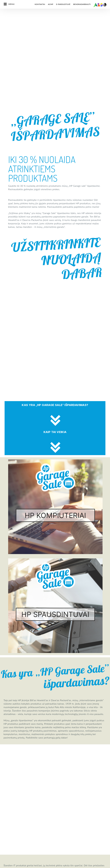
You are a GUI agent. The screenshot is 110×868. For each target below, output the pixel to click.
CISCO (6, 816)
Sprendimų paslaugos (64, 776)
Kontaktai (40, 4)
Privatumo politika (33, 866)
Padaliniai (8, 771)
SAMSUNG (8, 856)
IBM (5, 831)
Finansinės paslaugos (64, 761)
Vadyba (7, 756)
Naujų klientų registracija (66, 791)
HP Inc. (7, 826)
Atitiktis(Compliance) (12, 766)
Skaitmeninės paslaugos (65, 756)
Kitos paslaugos (62, 801)
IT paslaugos (60, 766)
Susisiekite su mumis (18, 721)
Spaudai (58, 806)
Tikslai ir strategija (11, 786)
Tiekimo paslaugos (63, 781)
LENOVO (7, 841)
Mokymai (59, 796)
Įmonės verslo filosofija (13, 781)
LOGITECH (8, 846)
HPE (5, 821)
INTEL (6, 836)
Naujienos (8, 776)
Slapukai (20, 866)
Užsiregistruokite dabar (70, 725)
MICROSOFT (9, 851)
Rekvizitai (47, 866)
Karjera (7, 761)
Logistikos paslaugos (64, 771)
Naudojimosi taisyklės (63, 866)
